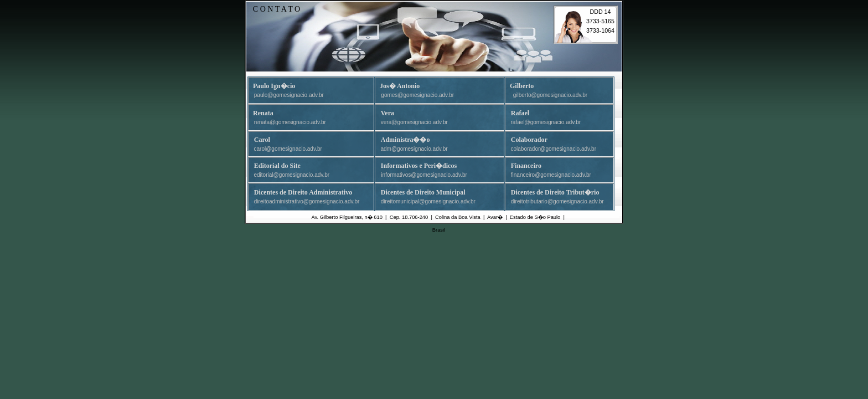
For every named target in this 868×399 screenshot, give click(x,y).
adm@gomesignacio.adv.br (414, 149)
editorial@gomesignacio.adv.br (292, 175)
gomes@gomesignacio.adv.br (417, 95)
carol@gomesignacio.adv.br (288, 149)
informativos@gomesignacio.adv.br (424, 175)
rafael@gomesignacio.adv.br (546, 122)
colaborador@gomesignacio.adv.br (554, 149)
